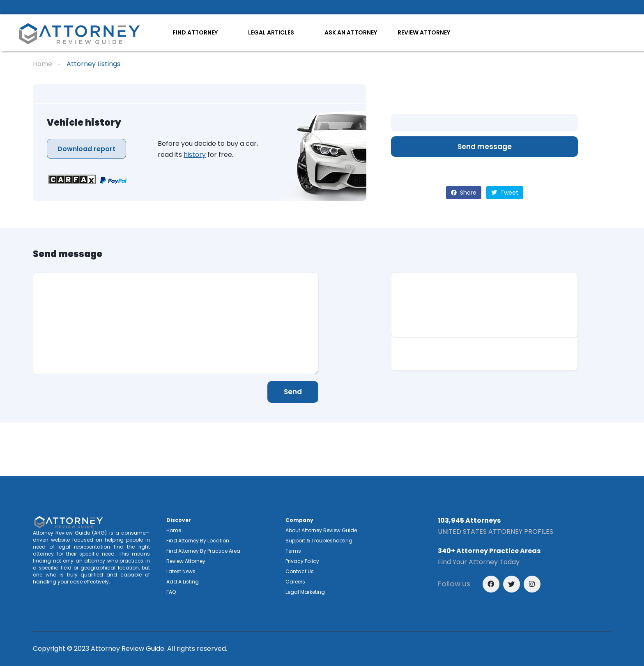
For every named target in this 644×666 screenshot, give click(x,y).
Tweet (505, 193)
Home (43, 64)
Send (293, 392)
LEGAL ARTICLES (271, 32)
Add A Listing (183, 582)
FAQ (171, 592)
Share (464, 193)
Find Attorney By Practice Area (203, 551)
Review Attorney (186, 561)
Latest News (181, 571)
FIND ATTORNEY (195, 32)
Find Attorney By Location (198, 541)
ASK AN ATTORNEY (351, 32)
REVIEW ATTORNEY (424, 32)
